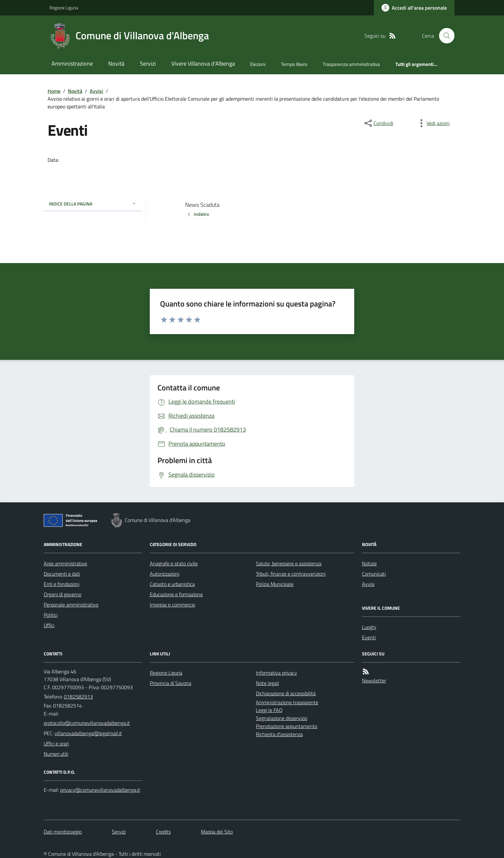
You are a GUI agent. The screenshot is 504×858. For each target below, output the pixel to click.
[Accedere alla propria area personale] (414, 8)
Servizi (148, 64)
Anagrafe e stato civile (174, 563)
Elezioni (258, 64)
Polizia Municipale (275, 584)
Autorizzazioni (165, 574)
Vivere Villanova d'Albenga (203, 64)
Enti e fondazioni (62, 584)
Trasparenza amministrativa (351, 64)
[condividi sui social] (378, 123)
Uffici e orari (56, 744)
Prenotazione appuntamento (287, 726)
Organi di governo (63, 594)
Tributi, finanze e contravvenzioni (291, 574)
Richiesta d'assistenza (279, 734)
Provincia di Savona (171, 683)
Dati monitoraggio (63, 832)
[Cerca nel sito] (444, 36)
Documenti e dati (62, 574)
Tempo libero (294, 64)
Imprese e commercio (172, 605)
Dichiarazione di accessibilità (286, 693)
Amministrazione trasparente (287, 702)
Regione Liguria (64, 8)
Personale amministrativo (71, 605)
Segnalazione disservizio (282, 718)
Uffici (49, 625)
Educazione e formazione (176, 594)
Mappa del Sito (217, 832)
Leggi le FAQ (269, 710)
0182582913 (78, 697)
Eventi (369, 637)
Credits (163, 832)
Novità (116, 64)
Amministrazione (72, 64)
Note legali (267, 683)
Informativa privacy (276, 673)
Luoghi (369, 627)
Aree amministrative (65, 563)
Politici (51, 615)
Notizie (369, 563)
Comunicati (374, 574)
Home (54, 91)
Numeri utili (56, 754)
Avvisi (96, 91)
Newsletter (374, 680)
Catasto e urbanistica (172, 584)
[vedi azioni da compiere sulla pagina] (433, 123)
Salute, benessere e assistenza (289, 563)
